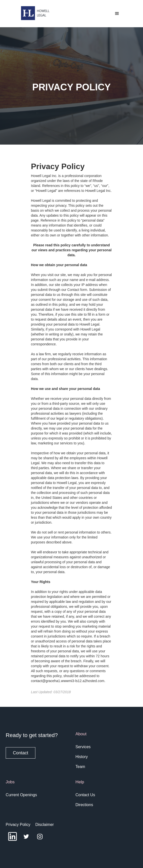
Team (80, 767)
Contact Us (85, 795)
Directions (84, 805)
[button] (117, 14)
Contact (21, 753)
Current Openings (21, 795)
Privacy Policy (18, 825)
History (82, 757)
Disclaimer (45, 825)
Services (83, 747)
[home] (34, 13)
